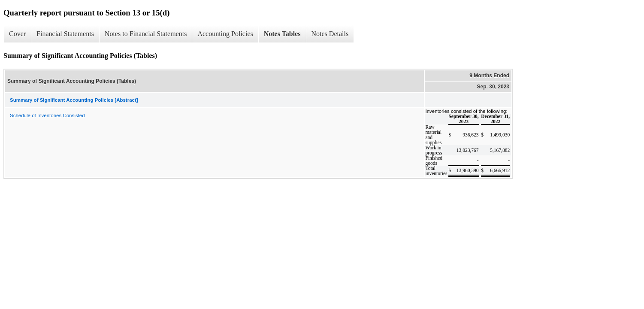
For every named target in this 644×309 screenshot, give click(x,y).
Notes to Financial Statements (146, 34)
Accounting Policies (225, 34)
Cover (17, 34)
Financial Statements (65, 34)
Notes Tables (282, 34)
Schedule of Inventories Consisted (47, 115)
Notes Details (330, 34)
